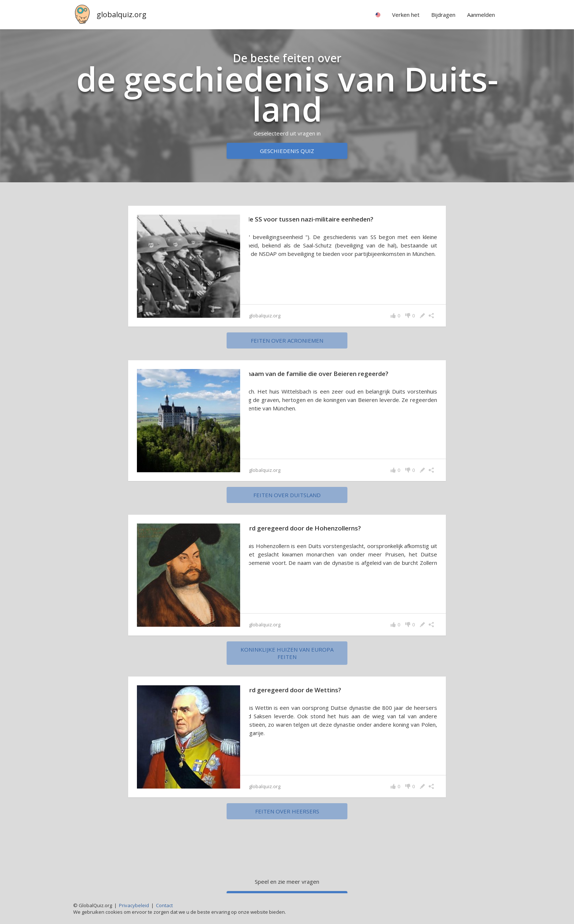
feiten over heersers (287, 811)
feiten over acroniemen (287, 340)
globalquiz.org (122, 14)
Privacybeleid (134, 905)
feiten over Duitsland (287, 495)
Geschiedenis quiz (287, 151)
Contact (164, 905)
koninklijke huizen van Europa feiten (287, 653)
